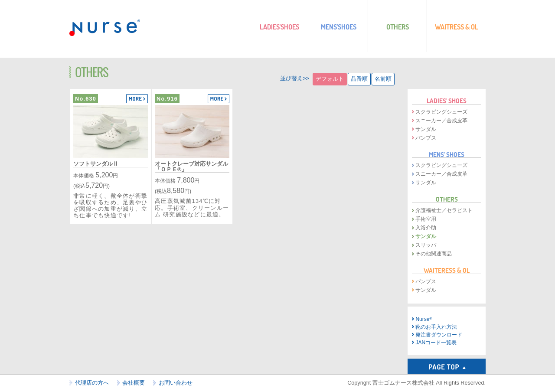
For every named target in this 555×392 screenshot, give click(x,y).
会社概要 (134, 383)
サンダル (426, 129)
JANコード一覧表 (436, 343)
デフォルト (330, 79)
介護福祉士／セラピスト (444, 210)
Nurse (424, 319)
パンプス (426, 138)
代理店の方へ (92, 383)
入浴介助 (426, 228)
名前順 (383, 79)
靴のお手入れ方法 (436, 327)
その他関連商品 (434, 254)
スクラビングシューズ (441, 112)
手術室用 (426, 219)
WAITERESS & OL (447, 270)
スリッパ (426, 245)
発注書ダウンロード (439, 335)
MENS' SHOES (447, 154)
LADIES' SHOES (447, 101)
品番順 (359, 79)
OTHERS (447, 199)
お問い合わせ (176, 383)
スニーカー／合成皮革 (441, 121)
